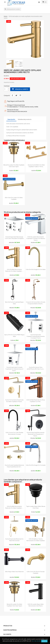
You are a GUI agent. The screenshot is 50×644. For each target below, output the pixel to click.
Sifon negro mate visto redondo (14, 572)
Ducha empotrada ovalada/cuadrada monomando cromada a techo (36, 336)
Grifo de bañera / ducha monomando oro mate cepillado (36, 540)
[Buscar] (12, 9)
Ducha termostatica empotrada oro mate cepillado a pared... (14, 401)
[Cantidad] (6, 89)
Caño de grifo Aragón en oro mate (36, 269)
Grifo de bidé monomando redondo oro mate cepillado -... (14, 270)
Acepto (44, 641)
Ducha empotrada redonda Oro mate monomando (14, 540)
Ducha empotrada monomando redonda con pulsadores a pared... (36, 434)
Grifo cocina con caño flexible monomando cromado (14, 433)
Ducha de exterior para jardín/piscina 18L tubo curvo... (36, 368)
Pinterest (20, 95)
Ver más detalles (37, 641)
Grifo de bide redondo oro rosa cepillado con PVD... (36, 401)
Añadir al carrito (20, 89)
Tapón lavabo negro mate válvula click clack (36, 507)
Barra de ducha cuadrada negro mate (14, 303)
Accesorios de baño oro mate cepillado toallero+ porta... (36, 166)
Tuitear (16, 95)
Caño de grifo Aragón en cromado (36, 465)
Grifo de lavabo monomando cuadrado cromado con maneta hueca (36, 239)
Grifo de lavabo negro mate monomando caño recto (36, 605)
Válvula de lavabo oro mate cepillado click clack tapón (14, 166)
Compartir (12, 95)
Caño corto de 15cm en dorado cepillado (36, 572)
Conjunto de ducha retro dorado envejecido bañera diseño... (36, 303)
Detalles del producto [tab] (25, 119)
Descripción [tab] (11, 119)
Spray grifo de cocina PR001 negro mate (14, 336)
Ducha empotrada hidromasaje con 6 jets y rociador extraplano (14, 238)
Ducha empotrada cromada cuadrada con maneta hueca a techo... (14, 369)
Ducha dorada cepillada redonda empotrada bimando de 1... (14, 466)
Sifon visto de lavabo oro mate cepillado (14, 198)
